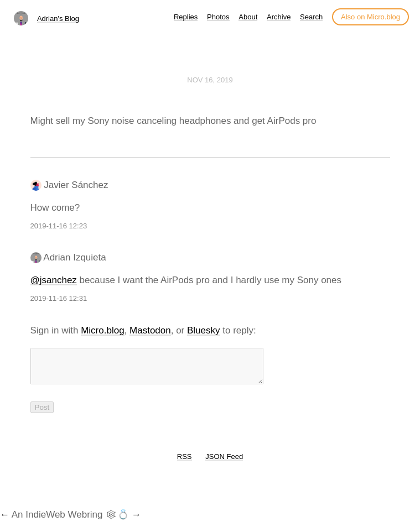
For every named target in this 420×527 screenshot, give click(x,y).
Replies (186, 17)
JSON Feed (224, 463)
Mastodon (150, 330)
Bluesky (204, 330)
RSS (185, 463)
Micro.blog (102, 330)
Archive (279, 17)
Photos (218, 17)
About (248, 17)
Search (311, 17)
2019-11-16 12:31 (59, 298)
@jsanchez (54, 280)
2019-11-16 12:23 (59, 226)
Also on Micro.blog (370, 17)
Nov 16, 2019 (210, 80)
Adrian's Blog (58, 19)
